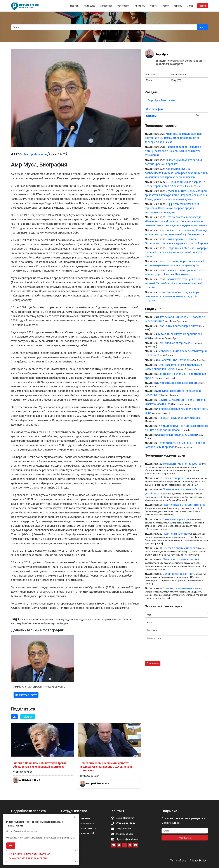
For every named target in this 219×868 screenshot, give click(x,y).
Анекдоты (140, 6)
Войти (203, 6)
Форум (165, 6)
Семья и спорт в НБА (176, 478)
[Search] (104, 27)
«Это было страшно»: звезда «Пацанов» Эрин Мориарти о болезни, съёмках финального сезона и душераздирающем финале (176, 221)
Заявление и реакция (176, 519)
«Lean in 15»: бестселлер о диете (178, 326)
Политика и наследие (176, 534)
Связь (190, 6)
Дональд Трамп (30, 780)
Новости (75, 6)
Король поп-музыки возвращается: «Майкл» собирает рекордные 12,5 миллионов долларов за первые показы (176, 173)
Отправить (153, 663)
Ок (11, 845)
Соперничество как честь (179, 574)
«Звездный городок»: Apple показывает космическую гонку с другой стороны (172, 296)
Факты (154, 6)
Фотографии (124, 6)
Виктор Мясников (35, 154)
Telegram (28, 717)
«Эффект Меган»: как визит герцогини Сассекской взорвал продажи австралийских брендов (172, 208)
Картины (178, 6)
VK (14, 717)
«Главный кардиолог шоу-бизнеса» (179, 418)
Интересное (106, 6)
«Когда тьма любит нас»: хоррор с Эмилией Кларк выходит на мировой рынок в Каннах (176, 252)
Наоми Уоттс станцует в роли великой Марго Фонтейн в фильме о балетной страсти (173, 283)
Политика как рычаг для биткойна (184, 505)
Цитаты (151, 116)
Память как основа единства (181, 559)
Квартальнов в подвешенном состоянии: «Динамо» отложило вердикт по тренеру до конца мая (174, 138)
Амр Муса (162, 54)
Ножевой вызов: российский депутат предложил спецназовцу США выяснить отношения (106, 767)
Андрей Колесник (98, 783)
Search (202, 27)
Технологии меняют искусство (182, 464)
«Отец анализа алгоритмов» (174, 343)
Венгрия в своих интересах (180, 548)
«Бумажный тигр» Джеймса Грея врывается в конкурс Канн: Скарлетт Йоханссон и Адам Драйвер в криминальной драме (176, 195)
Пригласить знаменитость (79, 828)
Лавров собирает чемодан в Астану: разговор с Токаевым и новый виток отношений (173, 151)
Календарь (90, 6)
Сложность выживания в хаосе (182, 588)
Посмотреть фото (26, 695)
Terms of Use (178, 860)
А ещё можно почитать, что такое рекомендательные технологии (30, 856)
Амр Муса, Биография (161, 100)
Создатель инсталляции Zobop (177, 435)
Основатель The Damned (173, 360)
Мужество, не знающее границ (177, 383)
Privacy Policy (198, 860)
